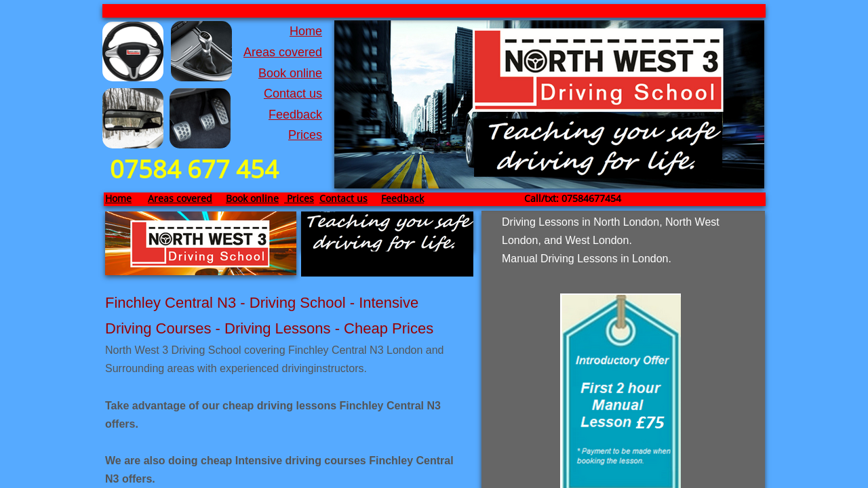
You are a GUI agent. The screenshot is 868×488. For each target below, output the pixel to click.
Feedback (295, 115)
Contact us (293, 94)
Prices (305, 135)
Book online (290, 73)
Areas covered (283, 52)
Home (306, 31)
